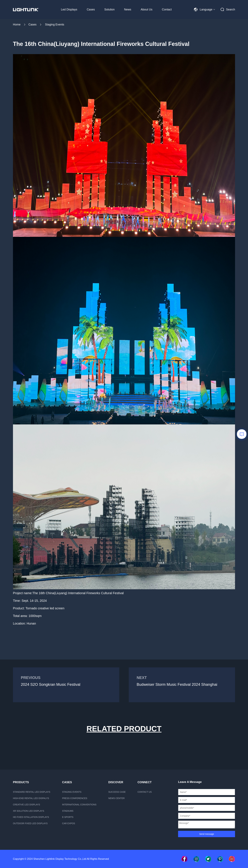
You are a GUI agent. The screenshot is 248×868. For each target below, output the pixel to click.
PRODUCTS (21, 782)
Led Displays (69, 9)
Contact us (145, 792)
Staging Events (55, 25)
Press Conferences (75, 798)
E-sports (68, 817)
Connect (144, 782)
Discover (116, 782)
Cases (91, 9)
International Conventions (79, 805)
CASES (67, 782)
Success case (117, 792)
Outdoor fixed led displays (30, 823)
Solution (109, 9)
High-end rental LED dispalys (31, 798)
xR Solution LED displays (29, 811)
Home (17, 25)
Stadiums (68, 811)
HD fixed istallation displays (31, 817)
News (128, 9)
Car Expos (69, 823)
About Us (146, 9)
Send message (207, 834)
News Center (116, 798)
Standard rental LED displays (32, 792)
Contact (167, 9)
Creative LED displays (26, 805)
